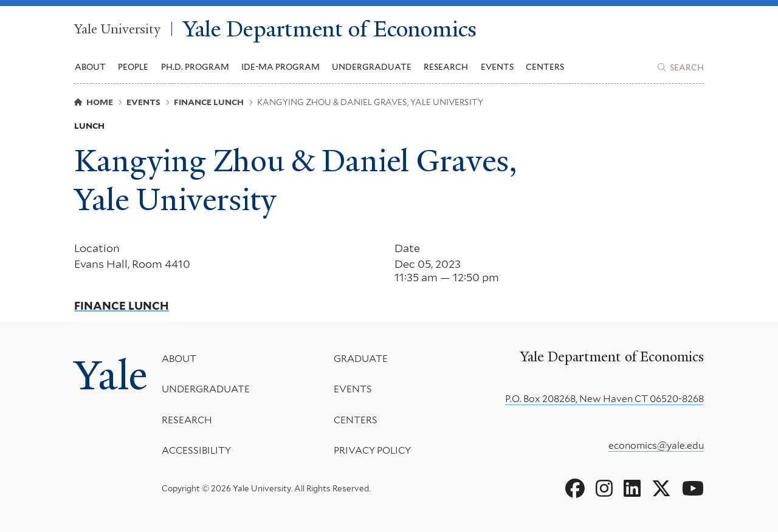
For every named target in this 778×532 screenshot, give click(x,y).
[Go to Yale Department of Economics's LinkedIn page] (632, 489)
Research (187, 420)
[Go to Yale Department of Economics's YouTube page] (693, 489)
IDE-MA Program (281, 67)
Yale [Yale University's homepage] (111, 375)
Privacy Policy (372, 450)
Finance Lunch (122, 306)
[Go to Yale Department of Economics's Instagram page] (604, 489)
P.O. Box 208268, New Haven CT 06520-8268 (604, 399)
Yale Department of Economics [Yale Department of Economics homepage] (330, 29)
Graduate (360, 359)
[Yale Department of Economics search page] (681, 67)
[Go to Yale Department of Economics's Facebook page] (575, 489)
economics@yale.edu (656, 445)
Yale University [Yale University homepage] (117, 29)
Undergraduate (206, 389)
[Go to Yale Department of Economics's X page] (661, 489)
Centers (545, 67)
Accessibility (196, 450)
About (179, 359)
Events (497, 67)
